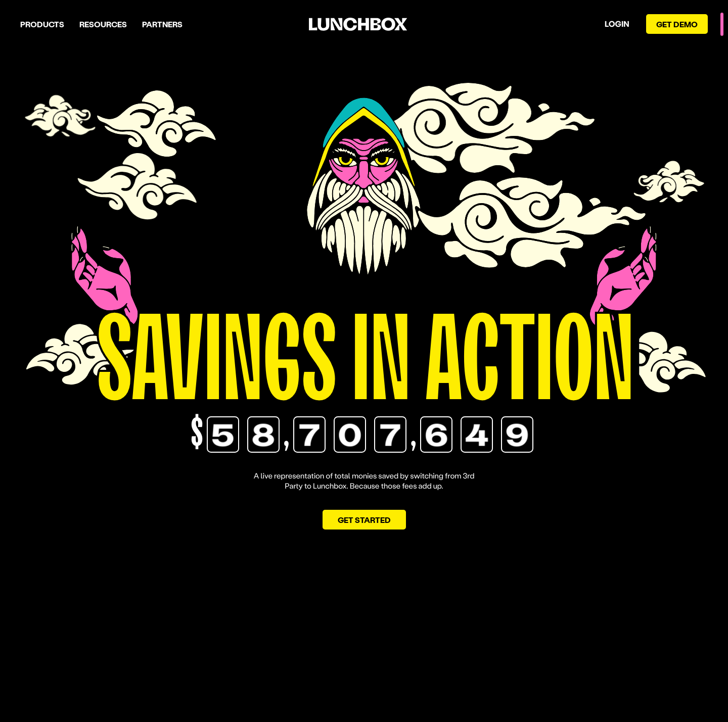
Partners (162, 24)
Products (42, 24)
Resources (103, 24)
